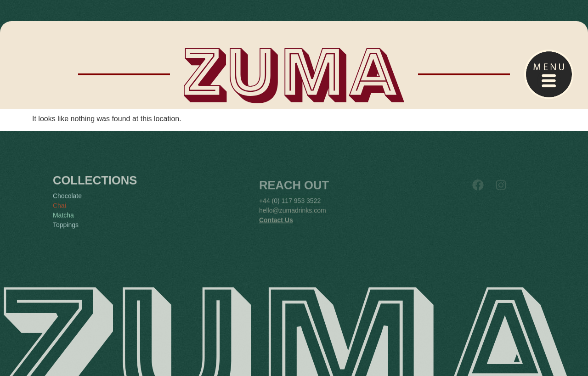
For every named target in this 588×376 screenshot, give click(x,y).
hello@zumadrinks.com (293, 218)
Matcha (63, 223)
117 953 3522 (301, 208)
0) (277, 208)
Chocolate (67, 203)
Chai (59, 213)
